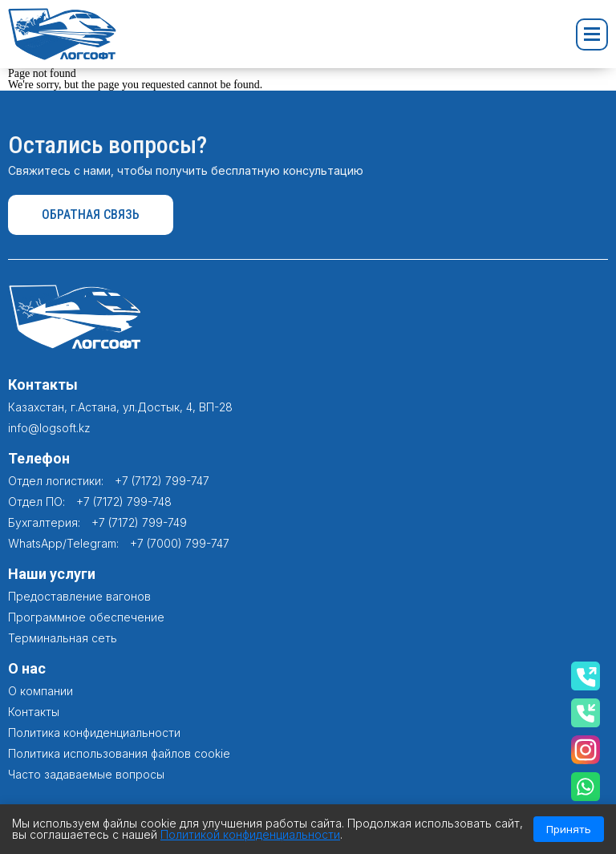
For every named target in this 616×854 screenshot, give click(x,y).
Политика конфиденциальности (94, 733)
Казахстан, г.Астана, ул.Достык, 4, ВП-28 (120, 407)
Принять (569, 829)
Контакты (34, 712)
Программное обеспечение (86, 617)
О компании (41, 691)
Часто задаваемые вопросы (86, 774)
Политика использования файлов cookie (119, 753)
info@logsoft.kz (49, 428)
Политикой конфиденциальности (250, 834)
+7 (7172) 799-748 (124, 502)
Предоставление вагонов (79, 596)
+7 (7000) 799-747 (180, 543)
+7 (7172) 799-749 (139, 522)
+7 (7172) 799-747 (162, 481)
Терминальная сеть (63, 638)
